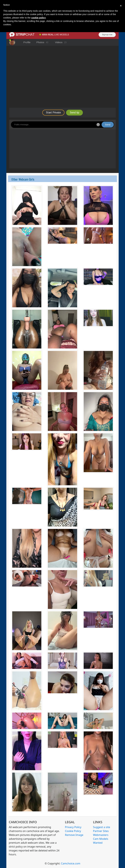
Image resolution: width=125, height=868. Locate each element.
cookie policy (38, 18)
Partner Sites (101, 831)
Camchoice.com (71, 863)
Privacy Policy (73, 827)
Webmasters (101, 835)
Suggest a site (102, 827)
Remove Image (74, 835)
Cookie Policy (73, 831)
